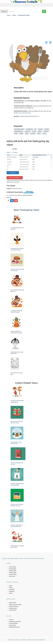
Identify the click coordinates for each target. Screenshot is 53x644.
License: (9, 152)
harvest (34, 131)
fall (35, 129)
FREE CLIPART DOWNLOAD (12, 157)
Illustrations (12, 591)
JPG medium (9, 162)
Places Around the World (15, 605)
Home (9, 15)
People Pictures (13, 608)
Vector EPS (9, 160)
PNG (8, 167)
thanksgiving (29, 129)
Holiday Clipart (13, 572)
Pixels (21, 155)
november (46, 131)
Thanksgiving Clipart (24, 15)
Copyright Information (14, 627)
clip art (44, 133)
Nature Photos (13, 603)
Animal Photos (13, 610)
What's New (12, 576)
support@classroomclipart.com (32, 116)
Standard (16, 152)
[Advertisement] (26, 27)
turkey (27, 133)
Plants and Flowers (14, 606)
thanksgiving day (19, 131)
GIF (8, 169)
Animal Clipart (13, 569)
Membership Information (15, 621)
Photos (11, 588)
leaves (39, 133)
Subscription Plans (13, 195)
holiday (21, 133)
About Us (11, 620)
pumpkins (33, 133)
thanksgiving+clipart (19, 129)
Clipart (14, 15)
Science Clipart (13, 574)
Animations (12, 589)
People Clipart (13, 571)
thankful (47, 129)
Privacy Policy (13, 625)
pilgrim (40, 131)
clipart (16, 133)
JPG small (9, 164)
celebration (28, 131)
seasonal (40, 129)
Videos (11, 593)
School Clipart (13, 567)
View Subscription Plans (25, 113)
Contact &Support (13, 623)
